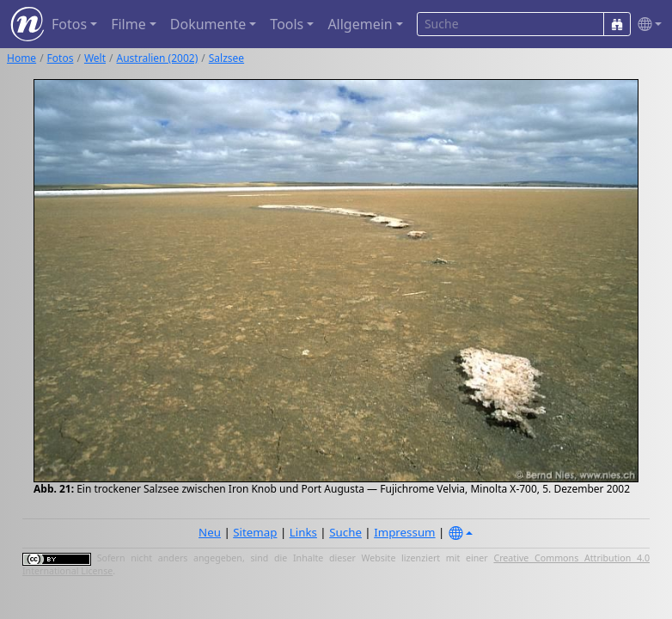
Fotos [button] (69, 24)
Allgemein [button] (360, 24)
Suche (345, 532)
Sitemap (255, 532)
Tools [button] (287, 24)
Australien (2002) (158, 58)
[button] (646, 25)
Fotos (61, 58)
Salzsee (226, 58)
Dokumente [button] (208, 24)
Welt (95, 58)
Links (303, 532)
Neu (210, 532)
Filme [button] (128, 24)
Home (21, 58)
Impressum (404, 532)
